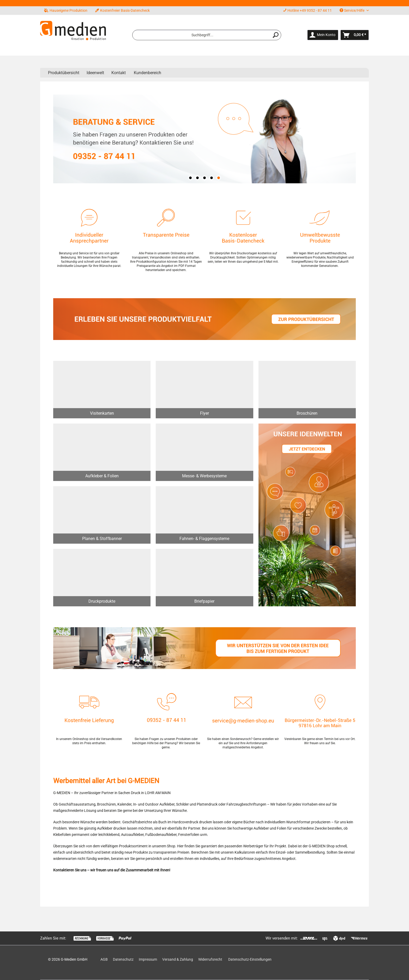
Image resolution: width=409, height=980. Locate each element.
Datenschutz (123, 959)
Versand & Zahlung (178, 959)
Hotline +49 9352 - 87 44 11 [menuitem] (307, 10)
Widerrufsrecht (210, 959)
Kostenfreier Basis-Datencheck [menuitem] (122, 10)
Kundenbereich (148, 73)
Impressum (148, 959)
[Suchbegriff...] (207, 35)
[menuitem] (207, 35)
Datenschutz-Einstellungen (250, 959)
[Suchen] (276, 35)
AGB (104, 959)
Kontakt (119, 73)
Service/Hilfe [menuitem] (352, 10)
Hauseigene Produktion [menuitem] (66, 10)
